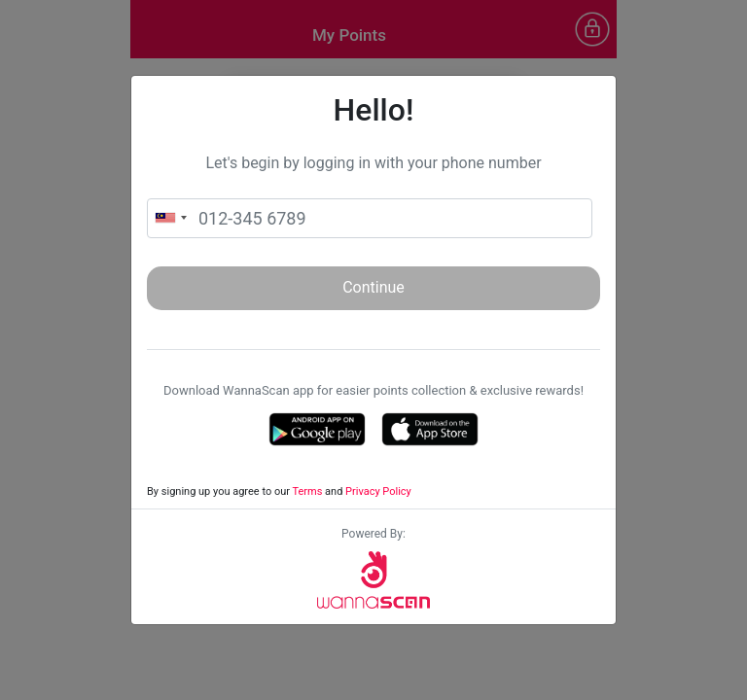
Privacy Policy (378, 491)
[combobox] (170, 218)
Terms (307, 491)
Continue (373, 287)
